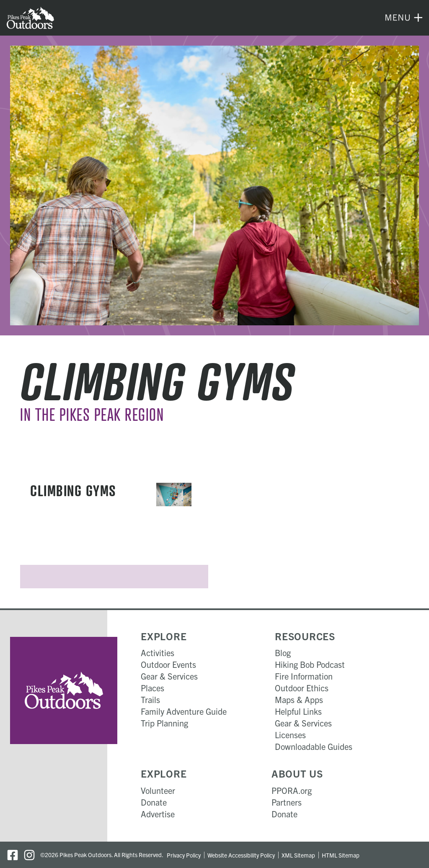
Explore (164, 636)
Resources (305, 636)
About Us (297, 773)
